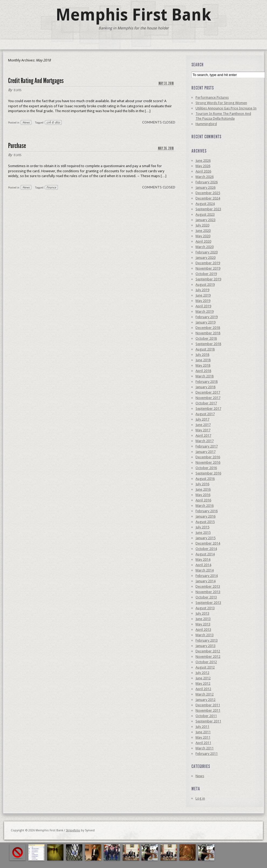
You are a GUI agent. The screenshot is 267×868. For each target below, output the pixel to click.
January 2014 (206, 581)
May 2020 (203, 236)
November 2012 (208, 657)
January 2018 (206, 387)
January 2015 (206, 538)
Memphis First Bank (133, 15)
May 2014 (203, 559)
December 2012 (208, 651)
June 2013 (203, 619)
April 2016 (203, 500)
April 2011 (203, 743)
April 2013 (203, 630)
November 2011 (208, 710)
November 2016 (208, 462)
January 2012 (206, 700)
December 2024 (208, 198)
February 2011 (207, 754)
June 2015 (203, 533)
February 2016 (207, 511)
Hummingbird (206, 124)
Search (198, 65)
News (26, 122)
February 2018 (207, 382)
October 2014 (206, 549)
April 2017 (203, 435)
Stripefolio (73, 830)
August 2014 (205, 554)
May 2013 (203, 624)
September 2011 (208, 721)
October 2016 (206, 468)
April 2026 (203, 171)
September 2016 (208, 473)
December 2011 (208, 705)
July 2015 (202, 527)
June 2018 (203, 360)
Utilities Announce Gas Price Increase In (226, 108)
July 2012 (202, 673)
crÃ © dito (53, 122)
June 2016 (203, 489)
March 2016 (205, 506)
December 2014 (208, 543)
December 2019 (208, 263)
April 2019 (203, 306)
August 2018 (205, 349)
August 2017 (205, 414)
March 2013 (205, 635)
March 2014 (205, 570)
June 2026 (203, 161)
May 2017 (203, 430)
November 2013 (208, 592)
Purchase (17, 146)
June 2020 (203, 231)
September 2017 (208, 409)
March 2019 (205, 311)
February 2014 (207, 576)
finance (51, 187)
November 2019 (208, 268)
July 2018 (202, 355)
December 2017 (208, 392)
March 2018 (205, 376)
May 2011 (203, 737)
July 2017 (202, 419)
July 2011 (202, 727)
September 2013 (208, 603)
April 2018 (203, 371)
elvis (18, 90)
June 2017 (203, 425)
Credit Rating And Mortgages (36, 81)
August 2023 (205, 214)
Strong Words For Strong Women (221, 103)
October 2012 (206, 662)
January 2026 (206, 187)
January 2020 (206, 258)
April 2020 (203, 241)
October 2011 (206, 716)
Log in (200, 798)
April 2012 (203, 689)
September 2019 (208, 279)
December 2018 (208, 328)
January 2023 (206, 220)
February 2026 (207, 182)
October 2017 (206, 403)
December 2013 (208, 586)
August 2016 (205, 479)
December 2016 (208, 457)
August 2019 (205, 285)
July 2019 (202, 290)
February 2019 (207, 317)
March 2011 (205, 748)
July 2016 (202, 484)
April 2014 (203, 565)
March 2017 (205, 441)
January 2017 (206, 452)
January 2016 (206, 516)
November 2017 (208, 398)
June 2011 (203, 732)
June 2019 (203, 295)
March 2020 (205, 247)
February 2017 (207, 446)
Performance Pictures (212, 97)
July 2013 (202, 613)
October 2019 (206, 274)
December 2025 (208, 193)
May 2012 (203, 683)
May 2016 (203, 495)
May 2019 (203, 301)
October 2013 (206, 597)
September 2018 (208, 344)
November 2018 (208, 333)
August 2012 (205, 667)
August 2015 (205, 522)
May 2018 (203, 365)
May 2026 (203, 166)
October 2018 (206, 338)
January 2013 (206, 646)
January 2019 (206, 322)
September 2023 (208, 209)
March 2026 (205, 177)
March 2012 (205, 694)
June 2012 (203, 678)
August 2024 (205, 204)
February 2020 (207, 252)
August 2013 (205, 608)
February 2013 (207, 640)
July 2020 (202, 225)
